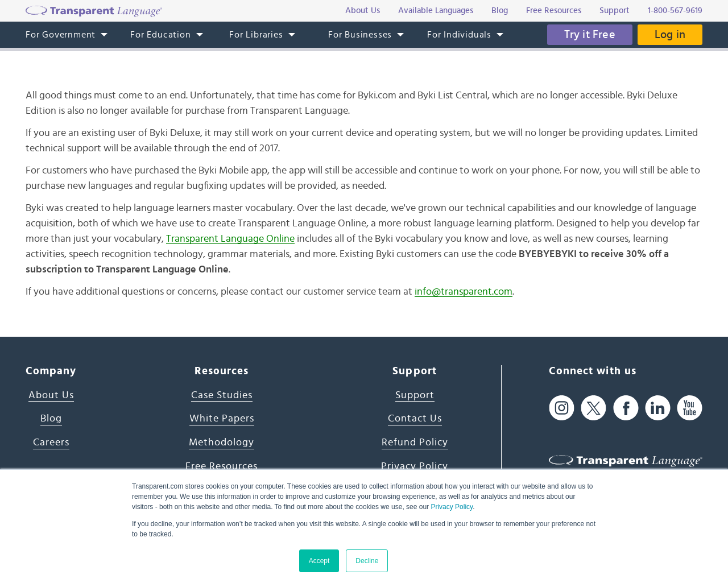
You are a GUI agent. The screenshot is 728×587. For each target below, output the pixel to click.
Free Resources (222, 466)
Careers (51, 443)
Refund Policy (415, 443)
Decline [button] (367, 561)
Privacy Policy (452, 507)
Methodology (222, 443)
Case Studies (222, 395)
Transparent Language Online (230, 239)
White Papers (222, 419)
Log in (670, 35)
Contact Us (415, 419)
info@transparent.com (464, 292)
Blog (51, 419)
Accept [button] (319, 561)
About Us (51, 395)
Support (415, 395)
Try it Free (590, 35)
